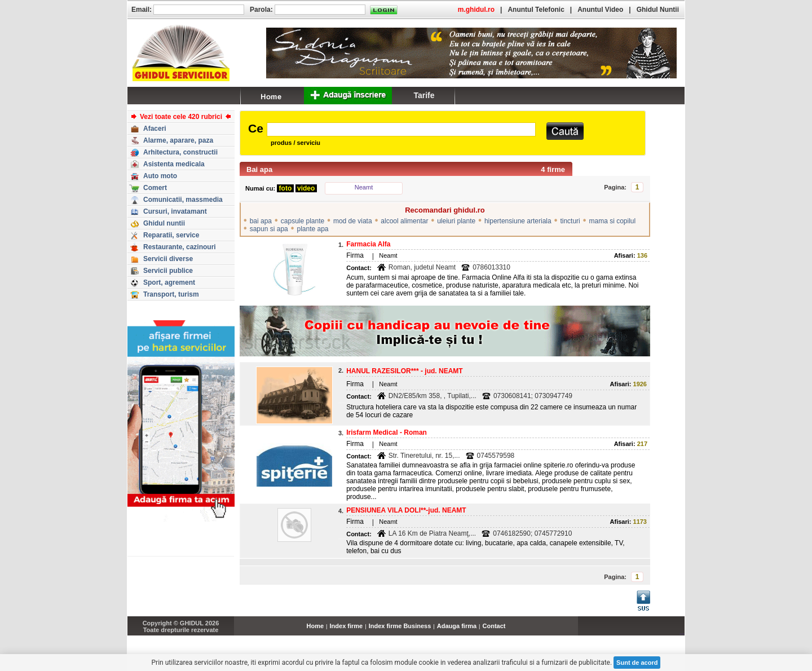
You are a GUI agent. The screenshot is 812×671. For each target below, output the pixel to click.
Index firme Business (400, 626)
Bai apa (259, 169)
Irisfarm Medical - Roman (387, 432)
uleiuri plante (456, 221)
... (682, 632)
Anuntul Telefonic (536, 10)
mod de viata (353, 221)
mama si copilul (612, 221)
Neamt (364, 187)
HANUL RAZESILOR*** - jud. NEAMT (404, 371)
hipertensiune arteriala (518, 221)
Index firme (347, 626)
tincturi (570, 221)
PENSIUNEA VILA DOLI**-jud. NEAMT (406, 510)
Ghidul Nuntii (658, 10)
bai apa (261, 221)
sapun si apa (269, 229)
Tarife (424, 95)
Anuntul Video (600, 10)
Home (315, 626)
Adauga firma (457, 626)
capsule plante (303, 221)
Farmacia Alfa (368, 244)
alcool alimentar (404, 221)
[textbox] (401, 129)
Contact (494, 626)
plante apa (312, 229)
